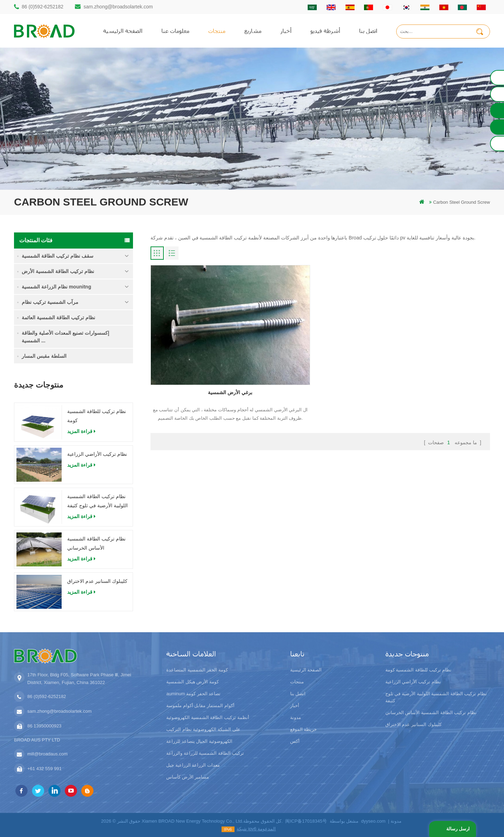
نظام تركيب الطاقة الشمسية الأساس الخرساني (96, 543)
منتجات (217, 31)
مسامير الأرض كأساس (188, 777)
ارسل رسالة (457, 829)
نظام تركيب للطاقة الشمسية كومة (97, 416)
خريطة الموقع (304, 729)
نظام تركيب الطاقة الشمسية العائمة (58, 318)
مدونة (296, 717)
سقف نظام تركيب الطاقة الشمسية (58, 256)
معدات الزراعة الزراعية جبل (193, 765)
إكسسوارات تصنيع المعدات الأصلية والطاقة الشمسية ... (65, 337)
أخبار (286, 31)
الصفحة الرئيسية (123, 31)
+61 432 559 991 (44, 769)
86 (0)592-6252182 (43, 7)
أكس (295, 741)
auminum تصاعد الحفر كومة (193, 694)
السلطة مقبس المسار (44, 356)
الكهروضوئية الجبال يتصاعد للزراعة (199, 741)
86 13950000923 (44, 726)
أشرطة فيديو (325, 31)
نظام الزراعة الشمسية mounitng (56, 287)
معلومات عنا (175, 31)
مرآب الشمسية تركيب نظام (50, 302)
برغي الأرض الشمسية (205, 354)
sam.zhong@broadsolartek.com (118, 7)
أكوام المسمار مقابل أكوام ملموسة (200, 706)
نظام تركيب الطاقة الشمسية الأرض (58, 271)
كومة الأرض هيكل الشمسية (192, 682)
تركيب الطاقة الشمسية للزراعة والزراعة (205, 753)
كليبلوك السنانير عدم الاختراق (97, 581)
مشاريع (253, 31)
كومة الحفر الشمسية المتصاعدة (197, 670)
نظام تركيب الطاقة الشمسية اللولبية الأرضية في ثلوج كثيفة (97, 501)
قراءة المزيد (81, 431)
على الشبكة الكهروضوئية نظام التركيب (203, 729)
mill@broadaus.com (47, 754)
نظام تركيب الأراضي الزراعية (97, 454)
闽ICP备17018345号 (306, 821)
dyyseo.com (373, 821)
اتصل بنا (368, 31)
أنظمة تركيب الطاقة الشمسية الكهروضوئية (208, 717)
